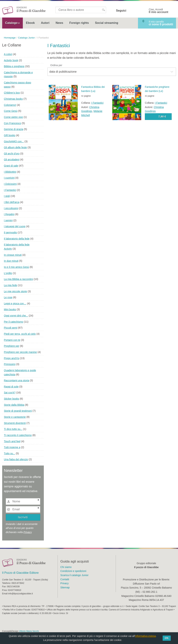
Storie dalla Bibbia (14, 405)
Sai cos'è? (10, 393)
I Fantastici (97, 103)
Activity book (11, 60)
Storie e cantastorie (15, 417)
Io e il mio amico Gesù (17, 267)
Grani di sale (11, 166)
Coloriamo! (10, 105)
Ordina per (56, 65)
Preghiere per (12, 346)
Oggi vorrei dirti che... (16, 316)
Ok (167, 638)
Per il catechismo (14, 322)
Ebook (30, 23)
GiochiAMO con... (14, 141)
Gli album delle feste (15, 147)
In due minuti (11, 261)
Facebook (131, 11)
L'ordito (8, 273)
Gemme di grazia (14, 129)
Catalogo (11, 23)
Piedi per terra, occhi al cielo (20, 334)
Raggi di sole (11, 387)
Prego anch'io (12, 358)
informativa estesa (146, 636)
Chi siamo (66, 567)
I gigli (7, 196)
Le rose (8, 297)
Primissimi (10, 364)
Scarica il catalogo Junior (74, 575)
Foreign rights (79, 23)
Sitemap (65, 587)
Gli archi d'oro (12, 154)
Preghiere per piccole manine (20, 352)
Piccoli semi (11, 328)
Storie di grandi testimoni (18, 411)
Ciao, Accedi (159, 11)
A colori (8, 54)
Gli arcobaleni (12, 160)
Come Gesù (11, 111)
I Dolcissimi (10, 184)
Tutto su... (10, 453)
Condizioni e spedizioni (73, 571)
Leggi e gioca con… (15, 303)
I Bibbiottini (10, 172)
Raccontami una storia (17, 380)
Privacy (28, 532)
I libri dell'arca (12, 202)
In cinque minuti (13, 255)
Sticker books (12, 399)
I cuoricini (9, 178)
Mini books (10, 309)
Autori (45, 23)
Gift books (10, 135)
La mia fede (11, 285)
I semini (8, 220)
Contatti (65, 579)
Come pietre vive (13, 117)
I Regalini (9, 214)
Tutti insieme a (12, 447)
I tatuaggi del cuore (15, 226)
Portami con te (12, 340)
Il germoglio (11, 232)
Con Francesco (13, 123)
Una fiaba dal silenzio (16, 459)
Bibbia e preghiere (14, 66)
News (59, 23)
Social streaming (107, 23)
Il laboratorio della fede (17, 239)
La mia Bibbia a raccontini (18, 279)
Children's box (12, 93)
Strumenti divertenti (15, 423)
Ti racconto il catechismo (18, 435)
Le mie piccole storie (16, 291)
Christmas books (13, 99)
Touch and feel (12, 441)
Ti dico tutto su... (13, 429)
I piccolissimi (11, 208)
